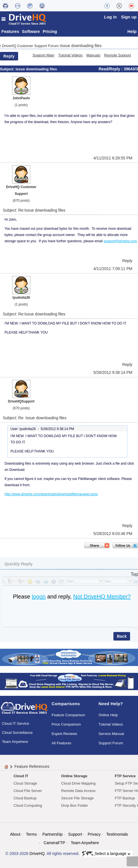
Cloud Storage (25, 783)
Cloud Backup (25, 798)
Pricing (50, 31)
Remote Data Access (78, 791)
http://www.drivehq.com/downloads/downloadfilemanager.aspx (51, 494)
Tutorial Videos (70, 55)
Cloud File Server (28, 791)
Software (31, 31)
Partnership (53, 834)
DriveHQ (37, 854)
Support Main (43, 55)
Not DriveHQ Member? (102, 597)
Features (10, 31)
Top (134, 574)
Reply (9, 56)
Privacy (94, 834)
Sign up (129, 17)
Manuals (93, 55)
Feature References (32, 766)
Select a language (106, 854)
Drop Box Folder (75, 805)
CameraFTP (54, 843)
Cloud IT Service (16, 723)
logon (39, 597)
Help (132, 31)
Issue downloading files (81, 46)
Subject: (8, 69)
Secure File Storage (77, 798)
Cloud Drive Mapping (78, 783)
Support (75, 834)
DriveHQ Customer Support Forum (31, 46)
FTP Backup (125, 798)
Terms (31, 834)
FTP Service (125, 776)
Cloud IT (21, 776)
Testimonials (117, 834)
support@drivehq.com (120, 241)
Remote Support (117, 55)
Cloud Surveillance (17, 733)
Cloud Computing (28, 805)
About (15, 834)
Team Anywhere (15, 742)
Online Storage (74, 776)
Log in (110, 17)
